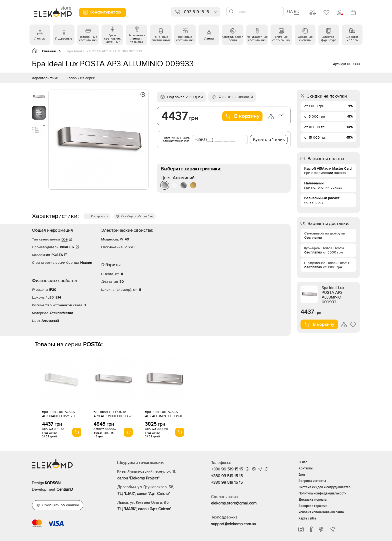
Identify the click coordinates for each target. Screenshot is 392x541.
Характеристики (45, 78)
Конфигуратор (102, 12)
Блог (302, 475)
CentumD (65, 489)
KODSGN (53, 483)
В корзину (242, 116)
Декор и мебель (352, 39)
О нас (303, 462)
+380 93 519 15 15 (227, 476)
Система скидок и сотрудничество (324, 487)
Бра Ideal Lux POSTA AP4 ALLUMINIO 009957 (113, 414)
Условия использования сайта (321, 512)
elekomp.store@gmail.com (234, 503)
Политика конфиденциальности (322, 493)
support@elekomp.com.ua (233, 524)
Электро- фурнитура (329, 39)
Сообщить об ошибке (137, 216)
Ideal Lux (67, 247)
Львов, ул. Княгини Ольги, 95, (155, 506)
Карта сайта (307, 518)
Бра (64, 239)
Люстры (40, 39)
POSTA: (93, 344)
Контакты (305, 468)
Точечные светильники (161, 39)
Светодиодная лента (233, 39)
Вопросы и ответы (312, 481)
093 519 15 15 (196, 12)
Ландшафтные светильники (257, 39)
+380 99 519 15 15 (227, 469)
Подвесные (64, 39)
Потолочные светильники (88, 39)
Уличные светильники (281, 39)
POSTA (57, 255)
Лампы (209, 39)
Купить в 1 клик (269, 139)
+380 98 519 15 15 (227, 482)
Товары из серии (81, 78)
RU (297, 12)
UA (290, 12)
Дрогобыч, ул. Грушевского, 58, (155, 491)
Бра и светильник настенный (112, 39)
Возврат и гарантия (313, 506)
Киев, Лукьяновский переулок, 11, (155, 475)
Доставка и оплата (312, 500)
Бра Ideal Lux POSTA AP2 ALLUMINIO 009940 (164, 414)
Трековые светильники (185, 39)
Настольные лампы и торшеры (136, 39)
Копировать (99, 216)
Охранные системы (305, 39)
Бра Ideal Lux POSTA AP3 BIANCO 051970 (58, 414)
